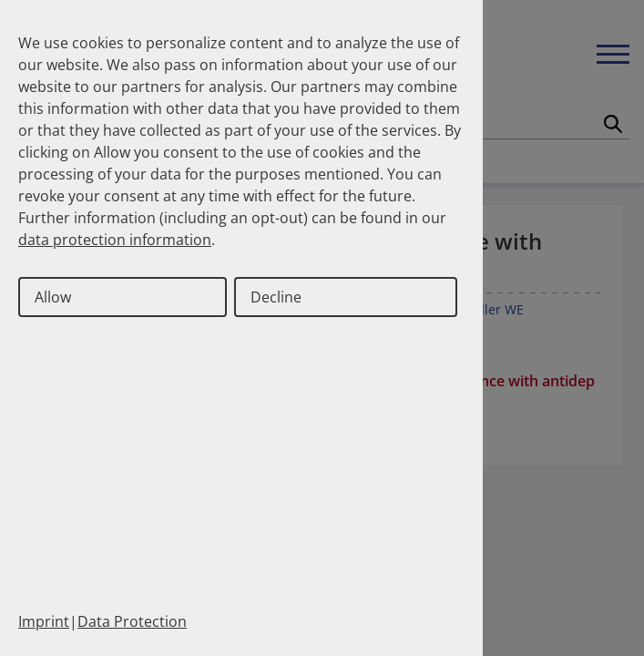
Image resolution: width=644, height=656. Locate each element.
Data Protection (132, 621)
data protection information (115, 240)
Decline (276, 297)
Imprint (44, 621)
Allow (53, 297)
